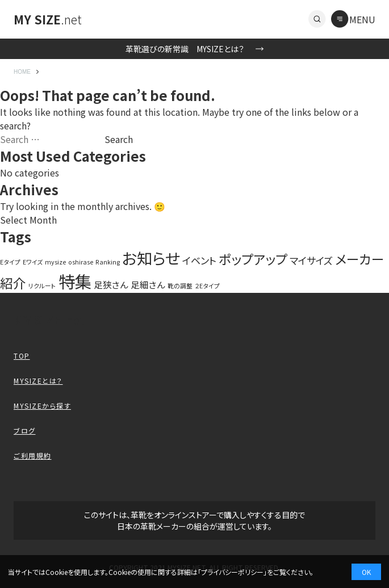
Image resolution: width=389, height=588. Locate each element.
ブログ (25, 430)
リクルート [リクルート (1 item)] (42, 286)
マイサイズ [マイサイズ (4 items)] (311, 260)
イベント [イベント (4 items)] (199, 260)
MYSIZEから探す (42, 406)
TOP (22, 356)
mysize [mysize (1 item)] (55, 262)
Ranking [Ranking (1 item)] (108, 262)
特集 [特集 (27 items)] (75, 281)
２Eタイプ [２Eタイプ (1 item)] (207, 286)
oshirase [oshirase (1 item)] (81, 262)
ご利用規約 (33, 455)
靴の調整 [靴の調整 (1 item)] (180, 286)
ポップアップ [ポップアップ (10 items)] (253, 259)
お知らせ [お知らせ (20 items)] (151, 258)
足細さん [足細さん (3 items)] (148, 284)
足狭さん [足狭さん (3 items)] (111, 284)
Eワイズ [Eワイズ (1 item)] (33, 262)
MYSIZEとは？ (38, 381)
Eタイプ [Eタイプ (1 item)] (10, 262)
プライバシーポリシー (232, 572)
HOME (22, 72)
